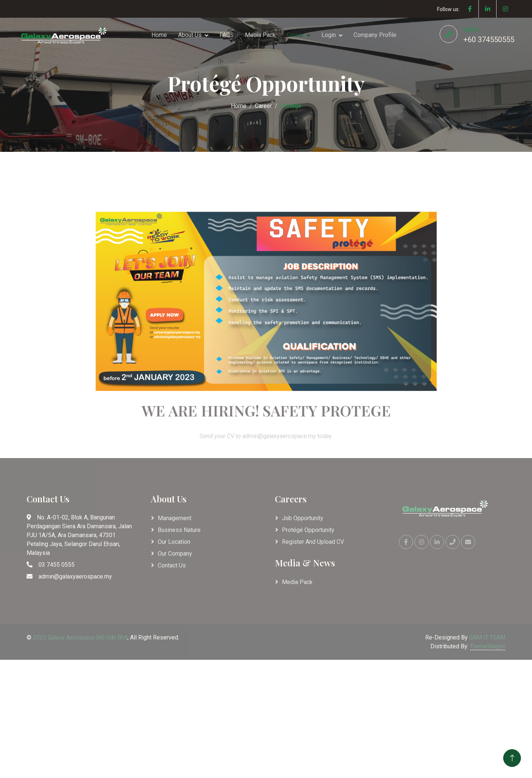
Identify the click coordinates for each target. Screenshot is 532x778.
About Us (190, 35)
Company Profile (375, 35)
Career (295, 35)
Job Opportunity (303, 518)
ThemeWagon (488, 646)
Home (159, 35)
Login (329, 35)
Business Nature (179, 530)
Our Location (174, 542)
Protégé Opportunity (308, 530)
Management (175, 518)
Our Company (175, 554)
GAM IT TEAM (487, 637)
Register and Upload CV (313, 542)
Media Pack (260, 35)
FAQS (227, 35)
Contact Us (172, 565)
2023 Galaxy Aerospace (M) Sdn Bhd (80, 637)
